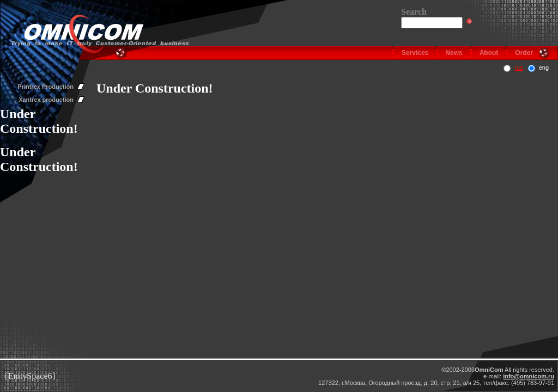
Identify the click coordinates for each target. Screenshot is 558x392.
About (489, 53)
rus (518, 68)
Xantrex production (46, 100)
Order (524, 53)
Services (415, 53)
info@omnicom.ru (529, 376)
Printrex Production (46, 87)
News (454, 53)
